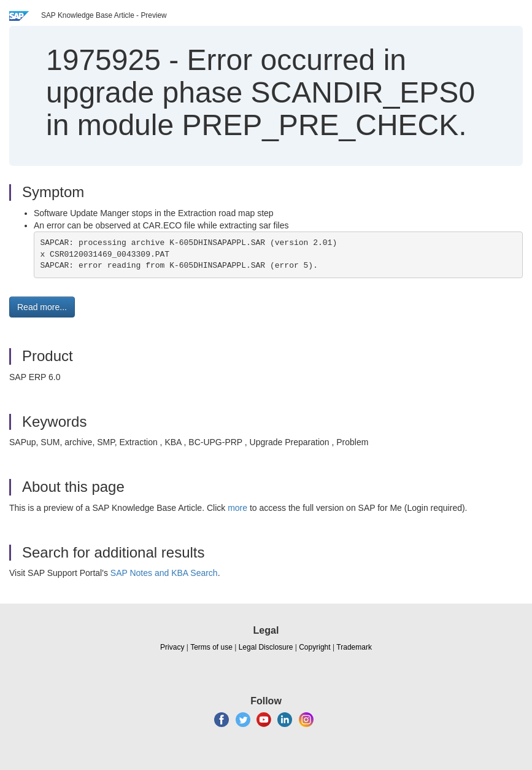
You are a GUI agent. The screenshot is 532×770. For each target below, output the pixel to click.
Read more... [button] (42, 307)
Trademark (354, 647)
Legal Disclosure (266, 647)
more (237, 508)
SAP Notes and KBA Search (164, 573)
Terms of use (211, 647)
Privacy (172, 647)
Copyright (314, 647)
